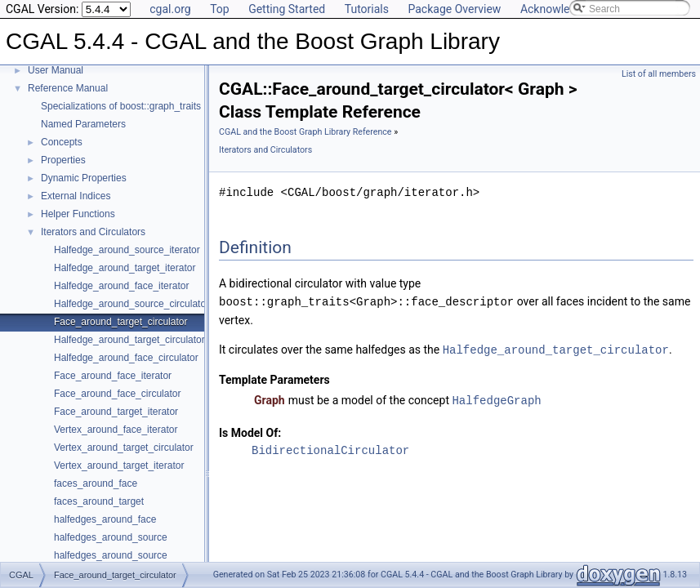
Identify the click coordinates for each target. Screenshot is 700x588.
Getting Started (287, 9)
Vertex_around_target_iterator (119, 465)
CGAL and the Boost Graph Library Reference (305, 132)
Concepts (62, 142)
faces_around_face (96, 483)
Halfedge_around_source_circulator (132, 304)
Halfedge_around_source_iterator (127, 250)
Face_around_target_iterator (116, 412)
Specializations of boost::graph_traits (121, 106)
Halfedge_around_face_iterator (121, 286)
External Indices (76, 196)
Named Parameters (83, 124)
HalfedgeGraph (496, 398)
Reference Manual (68, 88)
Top (220, 9)
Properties (63, 160)
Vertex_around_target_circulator (124, 448)
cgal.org (170, 9)
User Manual (56, 70)
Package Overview (454, 9)
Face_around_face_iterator (113, 376)
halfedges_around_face (105, 519)
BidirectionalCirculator (330, 448)
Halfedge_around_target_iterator (125, 268)
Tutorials (367, 9)
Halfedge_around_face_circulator (126, 358)
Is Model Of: (250, 430)
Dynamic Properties (84, 178)
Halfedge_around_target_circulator (129, 340)
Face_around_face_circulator (117, 394)
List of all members (659, 74)
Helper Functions (78, 214)
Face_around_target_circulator (120, 322)
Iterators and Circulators (93, 232)
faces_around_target (99, 501)
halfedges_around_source (111, 537)
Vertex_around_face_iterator (116, 430)
